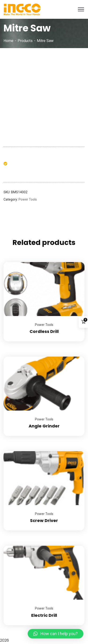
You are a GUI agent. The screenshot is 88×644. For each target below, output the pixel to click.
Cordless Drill (44, 331)
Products (25, 41)
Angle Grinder (44, 426)
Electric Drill (44, 615)
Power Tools (28, 199)
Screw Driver (44, 520)
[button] (55, 634)
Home (8, 41)
